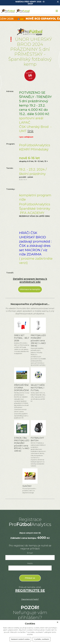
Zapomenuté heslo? (30, 599)
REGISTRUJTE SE (30, 590)
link (30, 131)
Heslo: (30, 563)
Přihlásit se (30, 578)
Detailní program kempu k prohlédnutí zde (30, 280)
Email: (30, 553)
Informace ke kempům (30, 289)
